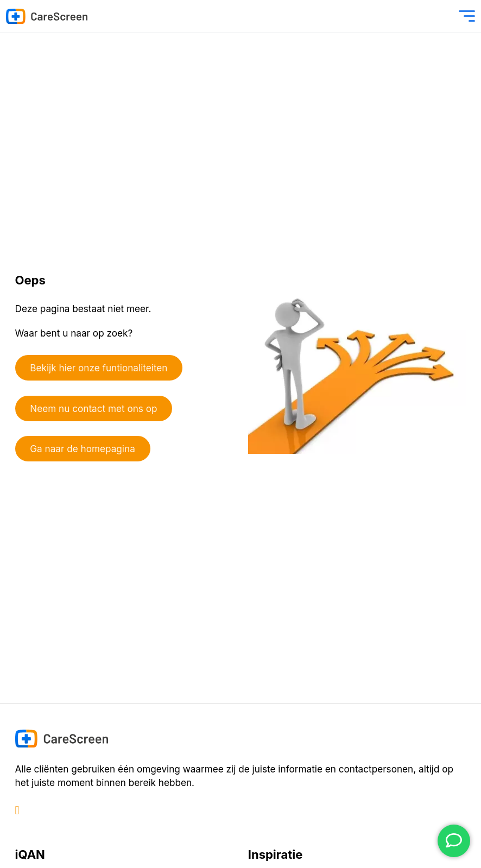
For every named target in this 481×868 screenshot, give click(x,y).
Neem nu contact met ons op (93, 408)
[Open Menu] (467, 16)
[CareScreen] (47, 17)
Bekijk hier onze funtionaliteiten (99, 368)
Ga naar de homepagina (83, 449)
